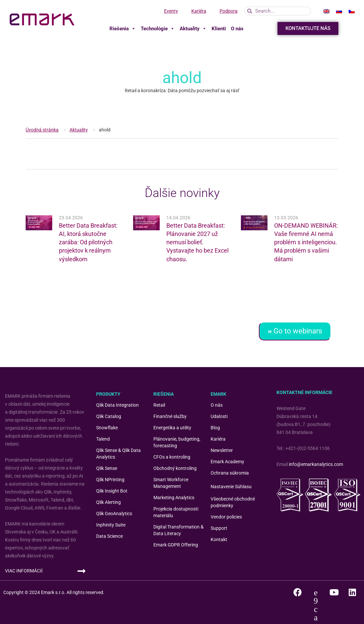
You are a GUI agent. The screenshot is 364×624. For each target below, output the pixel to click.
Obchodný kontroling (175, 468)
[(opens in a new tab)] (39, 223)
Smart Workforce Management (171, 483)
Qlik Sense (107, 468)
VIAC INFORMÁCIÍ (24, 571)
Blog (215, 428)
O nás (237, 29)
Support (219, 528)
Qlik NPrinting (110, 480)
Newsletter (222, 450)
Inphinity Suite (111, 525)
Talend (103, 439)
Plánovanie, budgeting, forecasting (177, 442)
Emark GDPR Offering (176, 545)
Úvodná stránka (42, 130)
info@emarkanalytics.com (316, 464)
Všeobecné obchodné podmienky (233, 502)
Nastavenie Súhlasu (231, 487)
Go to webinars (295, 331)
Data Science (109, 536)
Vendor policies (226, 517)
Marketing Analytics (174, 498)
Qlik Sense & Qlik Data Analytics (118, 454)
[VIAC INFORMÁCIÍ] (82, 571)
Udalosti (219, 416)
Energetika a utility (172, 428)
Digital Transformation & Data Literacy (179, 530)
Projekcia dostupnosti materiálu (176, 512)
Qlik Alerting (108, 502)
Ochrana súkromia (230, 473)
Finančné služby (170, 416)
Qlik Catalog (109, 416)
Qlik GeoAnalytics (114, 514)
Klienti (219, 29)
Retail (159, 405)
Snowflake (107, 428)
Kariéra (199, 11)
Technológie (158, 29)
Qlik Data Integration (117, 405)
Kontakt (219, 539)
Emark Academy (227, 462)
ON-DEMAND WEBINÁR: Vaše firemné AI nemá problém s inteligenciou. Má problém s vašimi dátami (306, 242)
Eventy (171, 11)
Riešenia (123, 29)
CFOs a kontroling (172, 457)
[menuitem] (326, 11)
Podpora (229, 11)
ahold (105, 130)
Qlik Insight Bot (112, 491)
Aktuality (193, 29)
